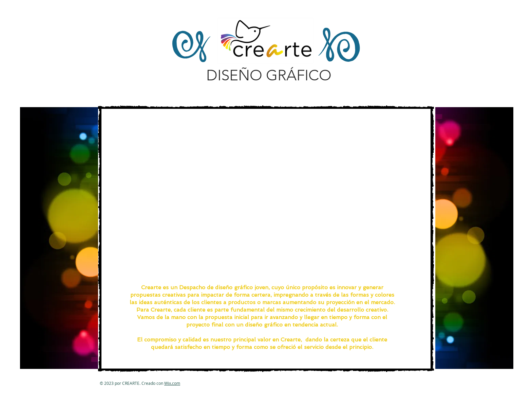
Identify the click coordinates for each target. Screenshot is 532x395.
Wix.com (172, 383)
